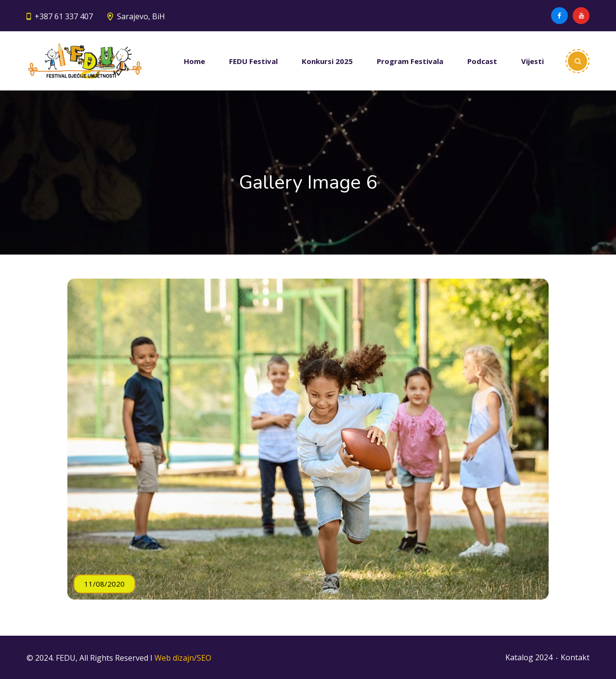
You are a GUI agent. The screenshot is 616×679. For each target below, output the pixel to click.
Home (194, 61)
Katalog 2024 (529, 657)
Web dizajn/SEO (183, 658)
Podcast (482, 61)
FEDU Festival (253, 61)
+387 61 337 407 (64, 16)
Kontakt (575, 657)
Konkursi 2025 (327, 61)
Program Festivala (410, 61)
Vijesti (533, 61)
